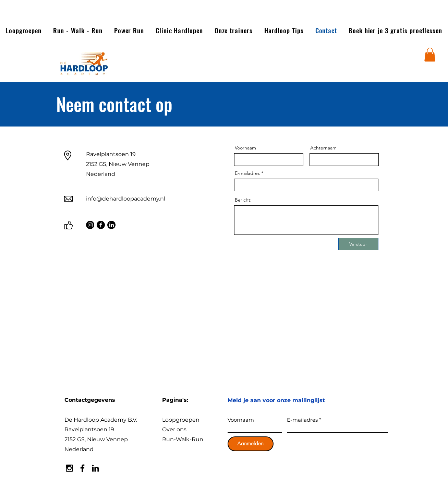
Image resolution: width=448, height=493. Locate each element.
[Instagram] (90, 225)
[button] (430, 55)
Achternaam (323, 148)
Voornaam (245, 148)
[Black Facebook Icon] (82, 468)
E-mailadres (247, 173)
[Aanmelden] (251, 444)
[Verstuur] (358, 244)
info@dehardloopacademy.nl (126, 199)
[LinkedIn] (111, 225)
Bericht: (243, 200)
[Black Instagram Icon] (69, 468)
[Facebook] (101, 225)
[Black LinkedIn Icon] (95, 468)
